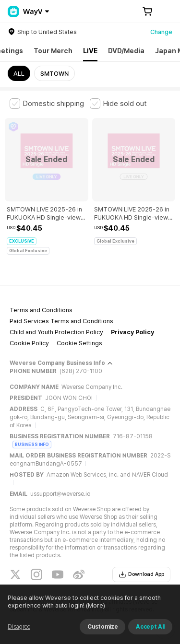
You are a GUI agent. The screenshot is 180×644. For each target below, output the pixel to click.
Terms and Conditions (41, 310)
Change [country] (161, 32)
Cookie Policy (29, 343)
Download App (141, 574)
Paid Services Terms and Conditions (61, 321)
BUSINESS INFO (32, 444)
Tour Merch (53, 51)
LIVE (90, 51)
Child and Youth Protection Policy (56, 332)
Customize (102, 627)
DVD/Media (126, 51)
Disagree (19, 627)
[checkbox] (47, 104)
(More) (95, 605)
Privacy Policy (132, 332)
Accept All (150, 627)
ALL (19, 74)
